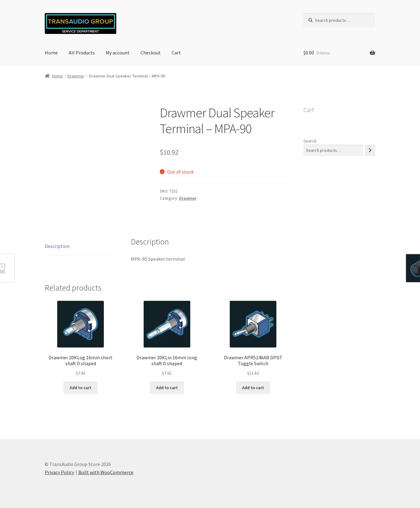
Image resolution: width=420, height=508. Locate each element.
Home (51, 53)
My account (118, 53)
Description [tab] (57, 246)
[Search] (370, 150)
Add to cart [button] (81, 388)
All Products (82, 53)
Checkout (151, 53)
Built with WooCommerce (106, 472)
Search (310, 141)
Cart (176, 53)
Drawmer (76, 76)
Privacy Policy (59, 472)
